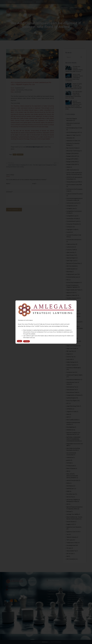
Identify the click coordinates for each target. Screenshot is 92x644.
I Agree (20, 341)
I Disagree (27, 341)
